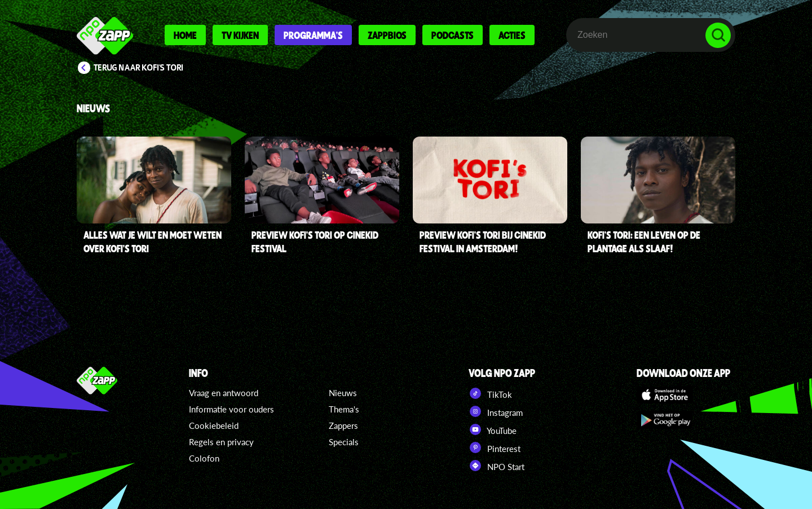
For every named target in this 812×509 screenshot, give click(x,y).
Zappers (343, 425)
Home (185, 35)
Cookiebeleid (214, 425)
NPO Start (497, 466)
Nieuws (343, 393)
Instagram (496, 411)
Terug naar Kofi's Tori (138, 68)
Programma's (313, 35)
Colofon (204, 458)
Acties (512, 35)
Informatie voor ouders (231, 409)
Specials (344, 442)
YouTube (493, 429)
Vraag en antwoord (224, 393)
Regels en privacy (221, 442)
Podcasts (453, 35)
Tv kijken (240, 35)
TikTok (490, 393)
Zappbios (387, 35)
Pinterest (495, 447)
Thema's (344, 409)
